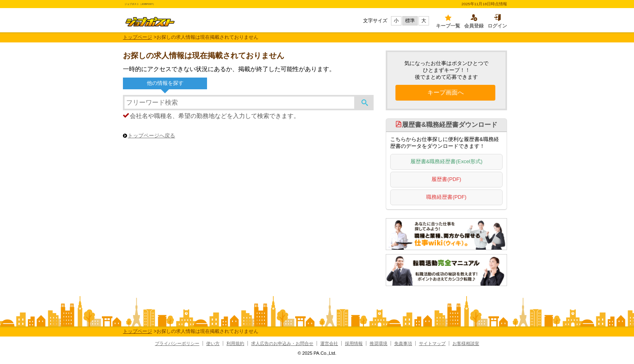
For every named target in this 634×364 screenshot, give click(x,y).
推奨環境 (378, 343)
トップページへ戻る (151, 136)
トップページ (137, 37)
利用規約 (235, 343)
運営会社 (329, 343)
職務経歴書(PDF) (446, 197)
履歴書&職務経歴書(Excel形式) (446, 161)
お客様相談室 (466, 343)
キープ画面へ (446, 92)
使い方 (213, 343)
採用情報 (354, 343)
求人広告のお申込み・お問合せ (282, 343)
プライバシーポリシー (177, 343)
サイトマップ (432, 343)
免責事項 (403, 343)
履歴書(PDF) (446, 179)
